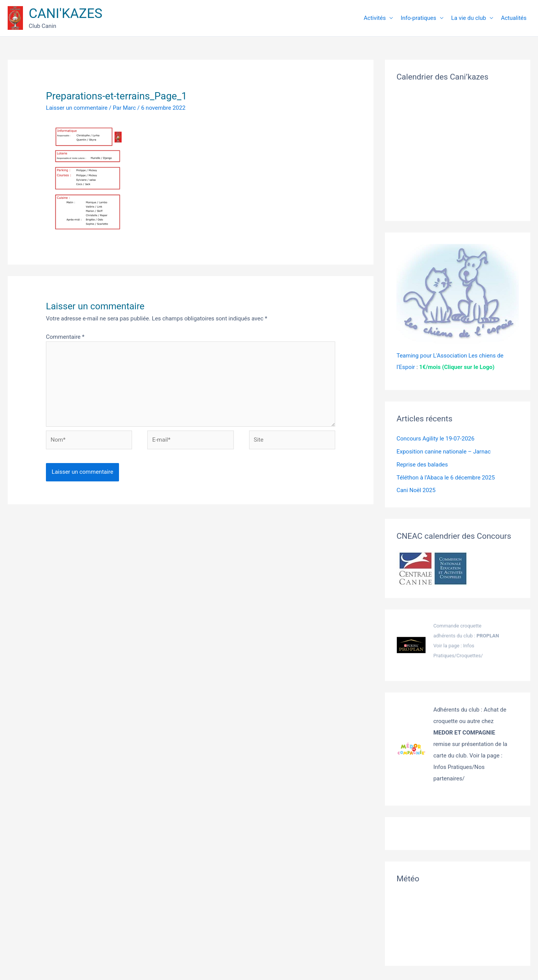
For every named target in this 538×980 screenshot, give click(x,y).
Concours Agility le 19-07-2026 (435, 439)
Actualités (514, 18)
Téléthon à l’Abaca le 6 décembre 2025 (446, 478)
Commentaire (65, 337)
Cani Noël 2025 (416, 490)
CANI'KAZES (66, 14)
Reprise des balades (422, 465)
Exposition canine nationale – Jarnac (443, 452)
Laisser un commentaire (77, 108)
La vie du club (469, 18)
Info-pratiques (418, 18)
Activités (375, 18)
